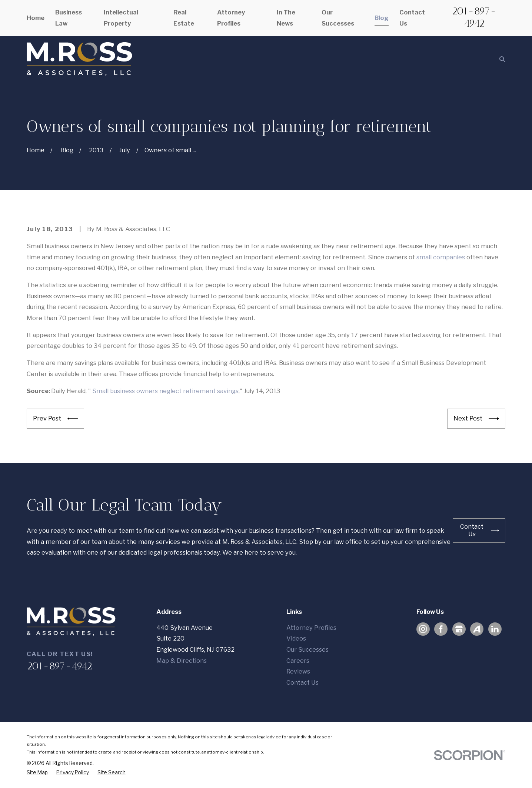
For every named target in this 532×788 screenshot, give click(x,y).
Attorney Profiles (311, 628)
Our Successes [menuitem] (338, 18)
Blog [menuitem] (382, 18)
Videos (296, 638)
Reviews (298, 671)
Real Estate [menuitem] (184, 18)
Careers (298, 661)
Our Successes (307, 649)
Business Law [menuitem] (69, 18)
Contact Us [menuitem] (412, 18)
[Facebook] (441, 629)
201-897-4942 (474, 17)
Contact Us (302, 682)
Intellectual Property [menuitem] (121, 18)
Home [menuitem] (36, 18)
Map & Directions (182, 661)
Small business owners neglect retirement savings (165, 391)
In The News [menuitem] (286, 18)
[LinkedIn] (495, 629)
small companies (441, 257)
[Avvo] (477, 629)
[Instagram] (423, 629)
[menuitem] (37, 773)
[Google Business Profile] (459, 629)
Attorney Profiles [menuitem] (231, 18)
